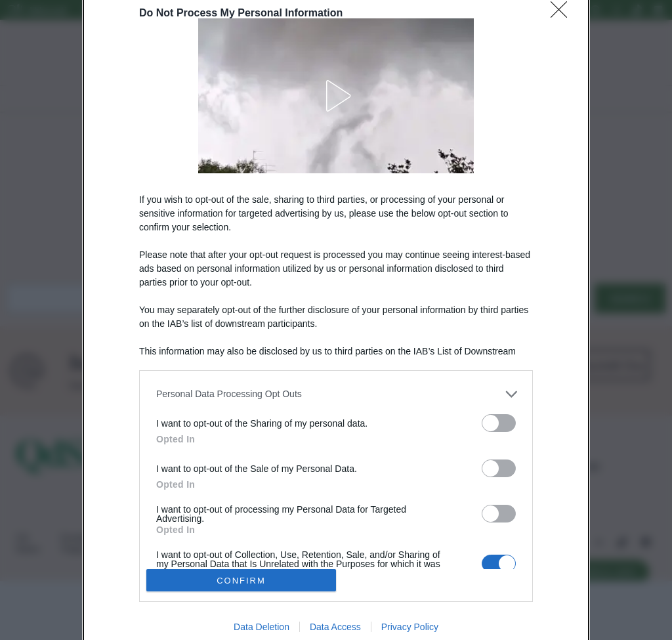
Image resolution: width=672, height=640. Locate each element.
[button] (336, 96)
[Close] (563, 14)
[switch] (499, 423)
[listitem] (336, 394)
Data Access (335, 627)
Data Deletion (262, 627)
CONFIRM (241, 581)
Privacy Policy (410, 627)
